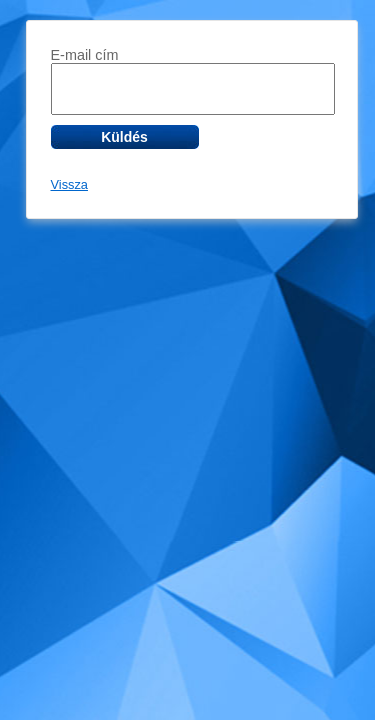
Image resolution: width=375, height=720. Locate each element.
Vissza (69, 184)
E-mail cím (85, 55)
